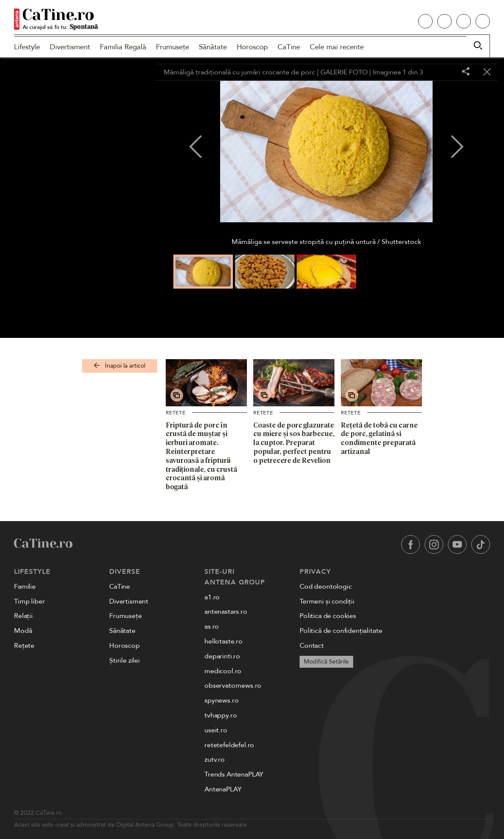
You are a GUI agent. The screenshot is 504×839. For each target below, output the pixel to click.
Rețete (176, 413)
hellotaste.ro (224, 641)
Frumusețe (173, 47)
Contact (312, 646)
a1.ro (212, 597)
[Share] (466, 72)
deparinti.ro (222, 656)
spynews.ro (221, 700)
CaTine (289, 47)
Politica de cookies (328, 616)
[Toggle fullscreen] (445, 72)
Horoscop (252, 47)
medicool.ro (223, 671)
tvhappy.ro (221, 715)
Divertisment (70, 47)
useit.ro (216, 730)
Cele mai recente (337, 47)
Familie (25, 587)
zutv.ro (215, 760)
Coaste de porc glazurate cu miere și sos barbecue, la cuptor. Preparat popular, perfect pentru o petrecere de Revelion (294, 443)
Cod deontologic (326, 587)
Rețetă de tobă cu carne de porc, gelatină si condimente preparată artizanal (379, 438)
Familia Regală (123, 47)
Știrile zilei (125, 660)
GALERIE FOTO (344, 72)
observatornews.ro (233, 686)
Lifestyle (27, 47)
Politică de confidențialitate (341, 631)
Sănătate (213, 47)
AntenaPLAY (223, 789)
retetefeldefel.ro (229, 745)
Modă (23, 631)
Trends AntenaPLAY (234, 774)
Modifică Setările (326, 662)
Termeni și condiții (327, 601)
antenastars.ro (226, 612)
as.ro (212, 626)
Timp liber (29, 601)
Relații (23, 616)
